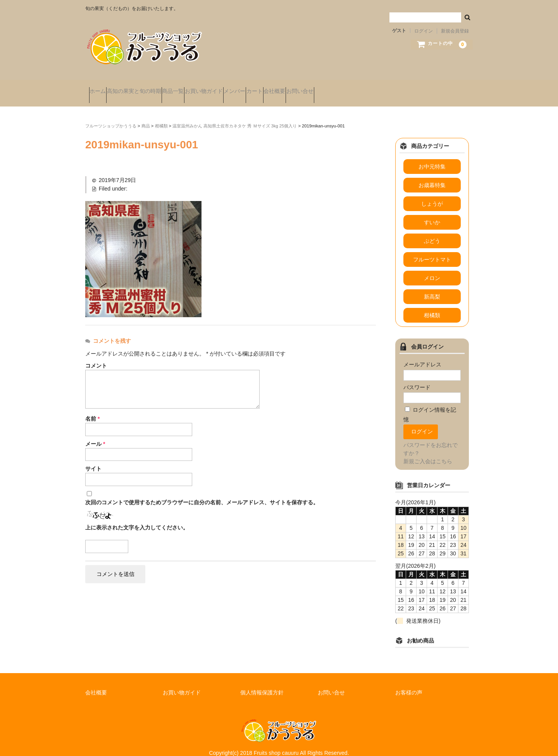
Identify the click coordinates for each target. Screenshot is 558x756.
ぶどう (432, 230)
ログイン (424, 31)
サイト (93, 458)
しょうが (432, 193)
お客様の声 (409, 682)
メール (95, 433)
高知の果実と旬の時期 (153, 88)
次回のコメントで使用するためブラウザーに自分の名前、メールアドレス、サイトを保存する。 (202, 492)
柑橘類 (432, 305)
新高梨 (432, 286)
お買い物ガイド (252, 88)
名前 (92, 408)
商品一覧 (207, 88)
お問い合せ (408, 88)
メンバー (298, 88)
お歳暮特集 (432, 175)
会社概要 (368, 88)
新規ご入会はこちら (428, 450)
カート (333, 88)
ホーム (102, 88)
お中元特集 (432, 156)
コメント (96, 355)
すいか (432, 212)
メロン (432, 268)
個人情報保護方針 (262, 682)
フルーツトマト (432, 249)
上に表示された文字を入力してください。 (137, 517)
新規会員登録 (455, 31)
